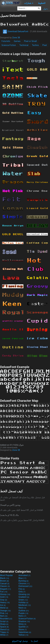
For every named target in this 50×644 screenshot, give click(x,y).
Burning (23, 581)
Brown (4, 581)
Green (23, 600)
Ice (3, 605)
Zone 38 (16, 38)
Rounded (6, 619)
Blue (22, 578)
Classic (5, 586)
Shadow (24, 621)
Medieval (25, 605)
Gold (4, 597)
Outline (24, 611)
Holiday (23, 602)
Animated (24, 575)
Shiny (22, 624)
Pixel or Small (30, 41)
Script (4, 621)
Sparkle (23, 627)
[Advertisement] (25, 545)
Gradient (24, 597)
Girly (22, 592)
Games (17, 41)
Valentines (25, 632)
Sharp (4, 624)
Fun (4, 592)
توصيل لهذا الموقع (20, 641)
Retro (22, 616)
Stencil (5, 630)
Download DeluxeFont (15, 31)
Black (5, 578)
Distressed (25, 586)
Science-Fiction (9, 45)
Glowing (24, 594)
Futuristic (6, 41)
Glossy (5, 594)
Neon (22, 608)
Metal (4, 608)
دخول (46, 9)
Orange (5, 611)
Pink (4, 613)
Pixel (45, 45)
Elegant (6, 589)
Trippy (4, 632)
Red (4, 616)
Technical (24, 45)
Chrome (24, 583)
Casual (5, 583)
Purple (23, 613)
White (4, 635)
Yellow (23, 635)
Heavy (5, 602)
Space (4, 627)
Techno (35, 45)
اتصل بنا (34, 641)
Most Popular (7, 575)
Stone (23, 630)
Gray (4, 600)
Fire (22, 589)
